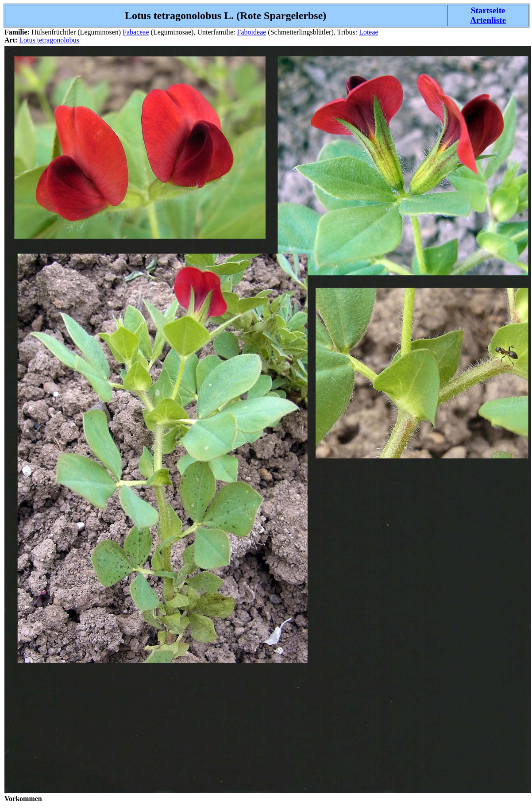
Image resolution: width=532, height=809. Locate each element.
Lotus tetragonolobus (49, 40)
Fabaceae (136, 32)
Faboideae (252, 32)
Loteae (369, 32)
